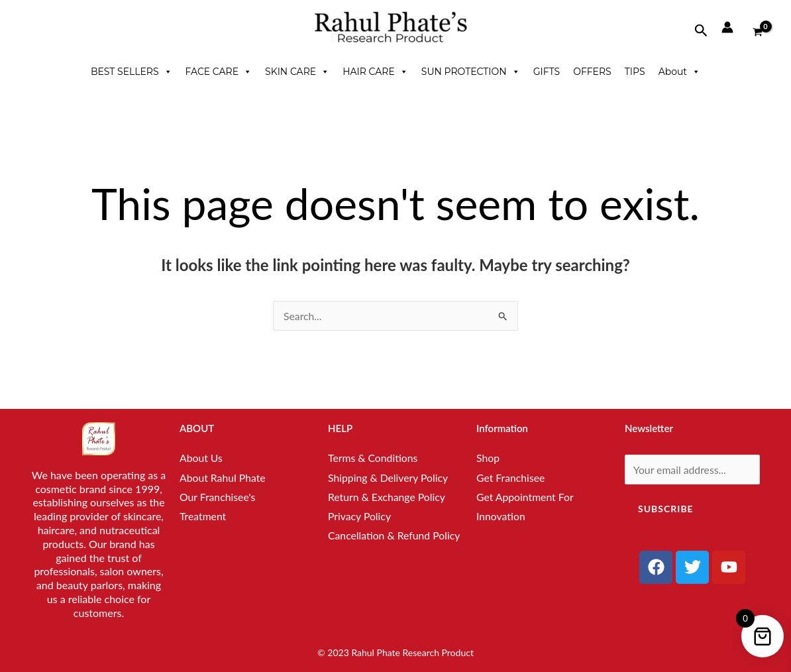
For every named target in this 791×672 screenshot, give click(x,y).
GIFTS (547, 72)
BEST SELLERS (132, 72)
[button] (701, 30)
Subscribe (666, 509)
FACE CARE (219, 72)
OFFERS (592, 72)
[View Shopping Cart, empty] (757, 27)
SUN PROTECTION (471, 72)
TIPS (635, 72)
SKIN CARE (297, 72)
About (679, 72)
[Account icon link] (727, 27)
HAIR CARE (375, 72)
